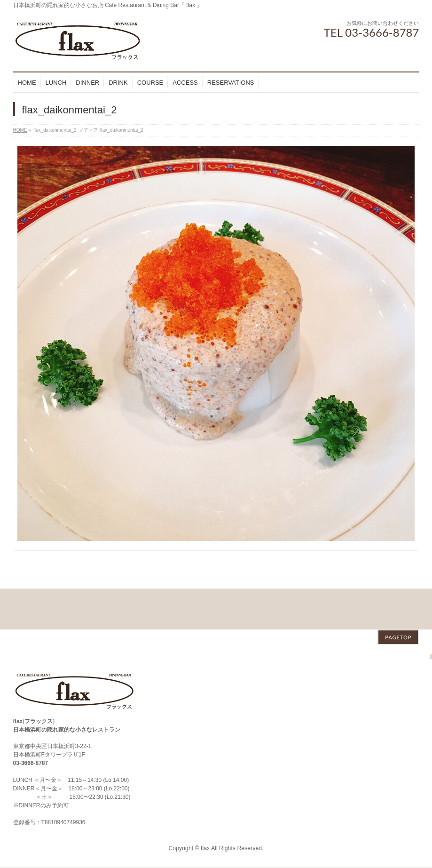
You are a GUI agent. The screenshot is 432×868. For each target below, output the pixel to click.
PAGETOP (398, 596)
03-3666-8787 (31, 722)
